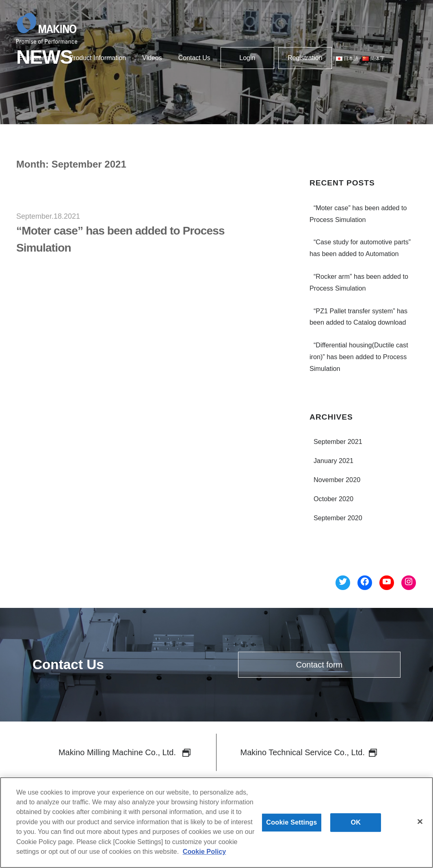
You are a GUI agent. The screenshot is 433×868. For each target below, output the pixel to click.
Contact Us (194, 58)
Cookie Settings (291, 827)
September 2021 (338, 442)
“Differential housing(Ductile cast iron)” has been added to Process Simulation (359, 357)
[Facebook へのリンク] (365, 583)
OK (356, 827)
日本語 (347, 58)
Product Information (97, 58)
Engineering (36, 58)
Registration (305, 58)
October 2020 (333, 499)
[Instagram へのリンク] (409, 583)
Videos (152, 58)
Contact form (319, 665)
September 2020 (338, 518)
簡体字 (373, 58)
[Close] (420, 826)
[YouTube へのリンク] (387, 583)
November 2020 (337, 480)
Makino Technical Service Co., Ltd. (309, 752)
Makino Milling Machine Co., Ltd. (124, 752)
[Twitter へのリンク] (343, 583)
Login (247, 58)
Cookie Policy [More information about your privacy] (205, 856)
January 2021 (333, 461)
